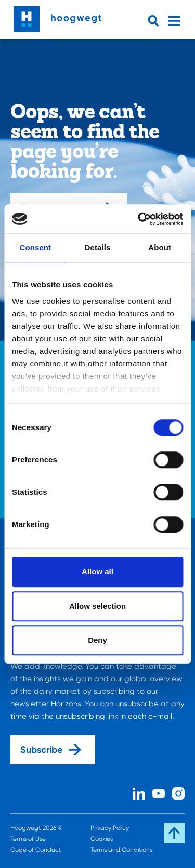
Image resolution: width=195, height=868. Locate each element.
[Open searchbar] (155, 21)
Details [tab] (98, 247)
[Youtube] (159, 792)
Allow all (97, 572)
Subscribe (51, 750)
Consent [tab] (35, 247)
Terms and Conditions (121, 850)
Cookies (102, 839)
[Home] (57, 17)
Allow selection (97, 606)
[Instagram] (178, 792)
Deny (97, 640)
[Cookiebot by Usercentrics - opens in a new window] (139, 219)
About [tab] (160, 247)
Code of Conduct (36, 850)
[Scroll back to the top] (174, 833)
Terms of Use (28, 839)
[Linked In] (139, 792)
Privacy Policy (110, 828)
